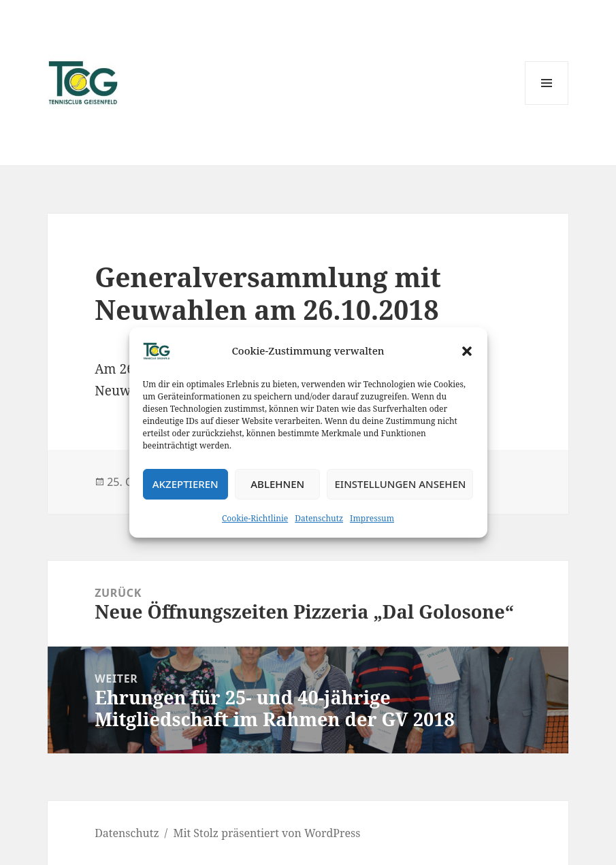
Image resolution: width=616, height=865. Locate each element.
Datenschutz (319, 518)
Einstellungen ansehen (400, 484)
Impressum (372, 518)
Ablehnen (277, 484)
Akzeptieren (185, 484)
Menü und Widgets (547, 104)
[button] (467, 351)
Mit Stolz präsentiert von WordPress (266, 833)
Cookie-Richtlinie (255, 518)
